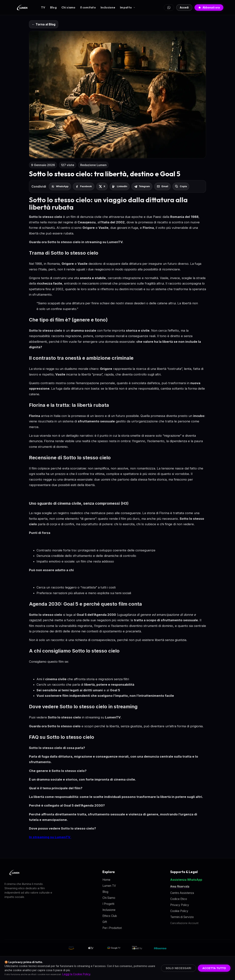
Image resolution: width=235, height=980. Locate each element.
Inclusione (108, 7)
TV (43, 7)
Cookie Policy (179, 911)
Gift (105, 922)
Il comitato (88, 7)
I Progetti (108, 904)
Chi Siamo (109, 898)
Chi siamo (68, 7)
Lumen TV (109, 886)
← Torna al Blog (44, 24)
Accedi (184, 8)
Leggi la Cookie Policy (76, 974)
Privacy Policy (180, 905)
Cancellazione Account (184, 923)
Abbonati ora (209, 8)
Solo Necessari (179, 968)
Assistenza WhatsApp (186, 880)
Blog (53, 7)
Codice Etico (179, 899)
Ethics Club (110, 916)
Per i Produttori (112, 928)
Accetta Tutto (214, 968)
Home (106, 880)
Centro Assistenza (182, 893)
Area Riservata (180, 887)
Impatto (128, 7)
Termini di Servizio (182, 917)
